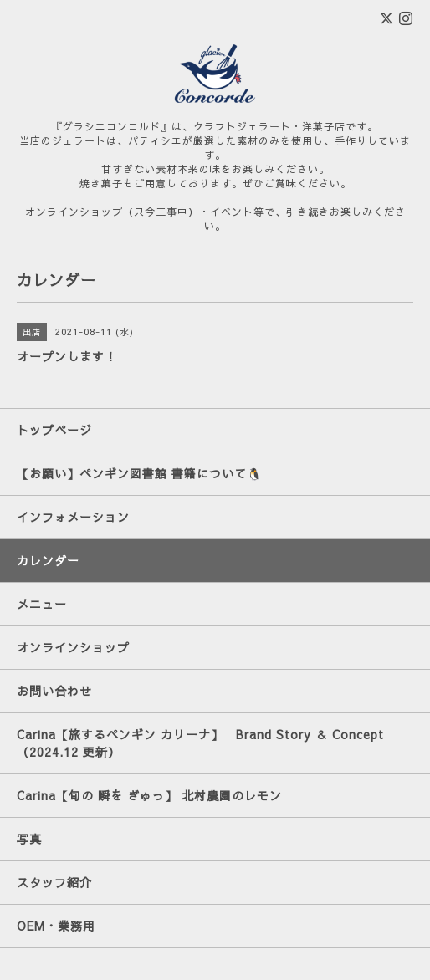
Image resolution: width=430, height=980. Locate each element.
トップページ (54, 430)
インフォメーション (73, 517)
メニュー (42, 604)
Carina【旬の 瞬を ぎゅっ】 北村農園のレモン (149, 795)
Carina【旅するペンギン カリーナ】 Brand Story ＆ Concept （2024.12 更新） (207, 743)
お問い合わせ (54, 691)
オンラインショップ (73, 647)
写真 (29, 839)
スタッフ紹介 (54, 882)
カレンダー (48, 560)
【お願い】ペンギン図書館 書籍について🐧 (139, 473)
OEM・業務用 (56, 926)
